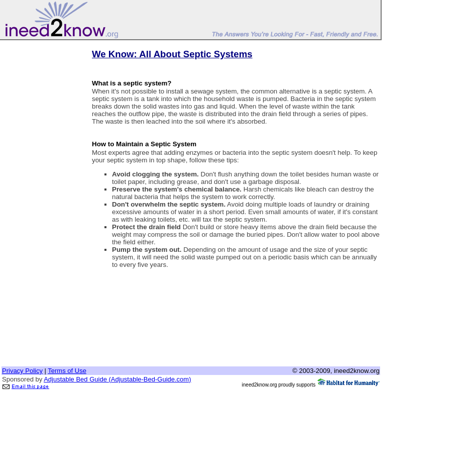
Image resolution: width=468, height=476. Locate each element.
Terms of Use (67, 371)
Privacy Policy (22, 371)
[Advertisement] (42, 193)
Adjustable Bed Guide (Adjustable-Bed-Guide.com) (117, 379)
